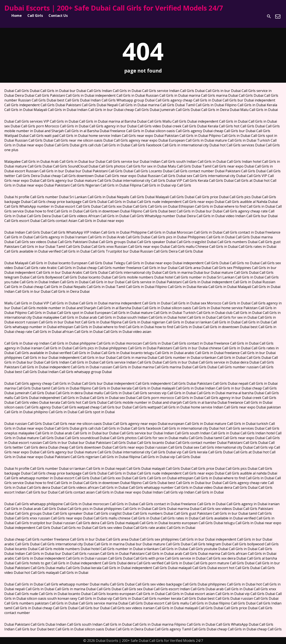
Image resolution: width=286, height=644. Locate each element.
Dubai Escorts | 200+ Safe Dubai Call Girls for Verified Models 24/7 (114, 8)
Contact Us (58, 16)
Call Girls (35, 16)
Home (17, 16)
